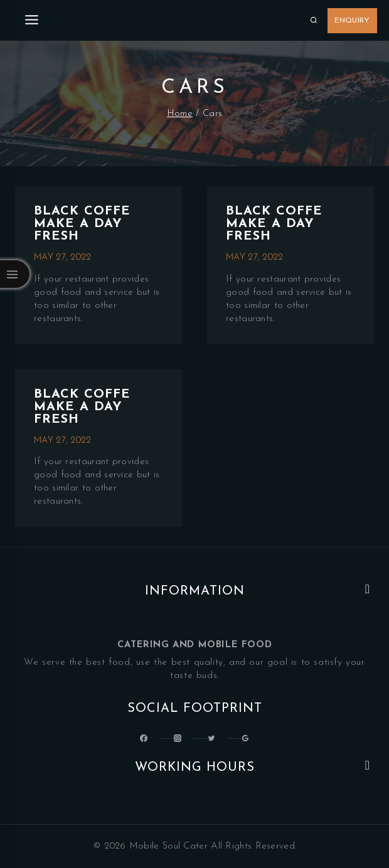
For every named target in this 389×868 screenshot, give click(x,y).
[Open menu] (32, 20)
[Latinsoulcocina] (211, 738)
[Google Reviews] (245, 738)
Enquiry (352, 21)
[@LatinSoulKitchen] (144, 738)
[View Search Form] (314, 21)
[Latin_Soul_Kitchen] (178, 738)
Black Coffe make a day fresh (82, 224)
